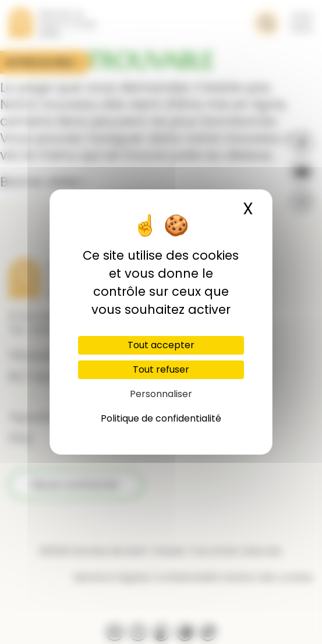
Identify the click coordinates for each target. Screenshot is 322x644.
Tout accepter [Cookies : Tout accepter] (161, 345)
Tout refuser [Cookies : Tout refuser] (161, 369)
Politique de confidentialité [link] (161, 418)
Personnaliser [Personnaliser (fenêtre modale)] (161, 394)
